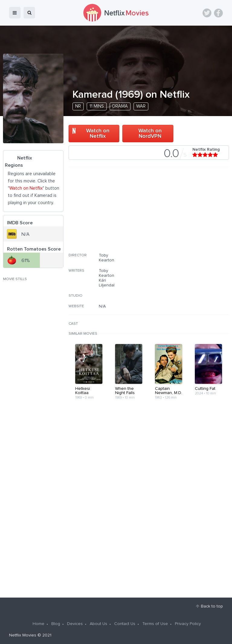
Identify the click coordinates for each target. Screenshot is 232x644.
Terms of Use (155, 624)
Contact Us (125, 624)
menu (15, 13)
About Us (98, 624)
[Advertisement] (184, 214)
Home (39, 624)
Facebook (218, 13)
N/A (102, 306)
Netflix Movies (23, 635)
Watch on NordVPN (150, 134)
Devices (75, 624)
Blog (56, 624)
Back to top (212, 606)
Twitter (207, 13)
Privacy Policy (188, 624)
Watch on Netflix (98, 134)
